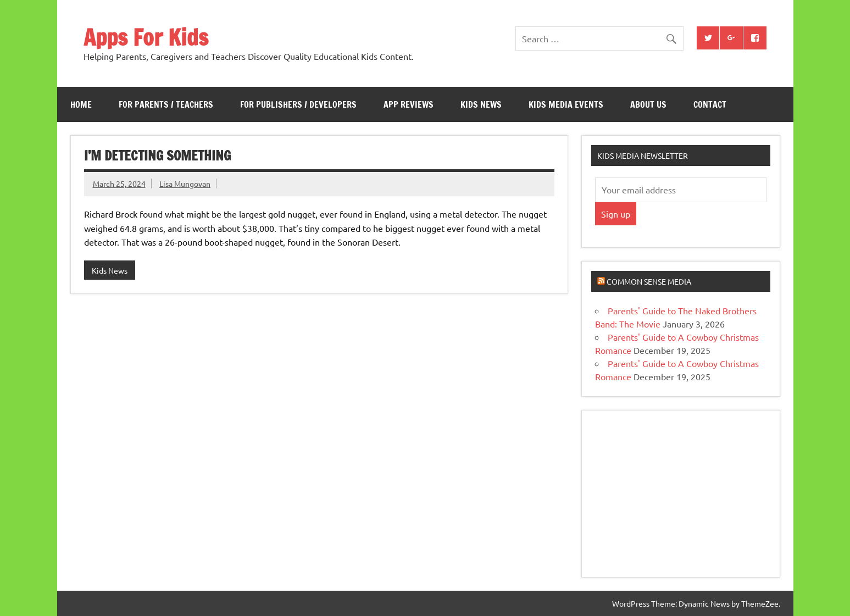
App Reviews (409, 104)
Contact (710, 104)
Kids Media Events (566, 104)
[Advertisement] (677, 492)
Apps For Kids (146, 37)
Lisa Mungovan (185, 184)
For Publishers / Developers (298, 104)
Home (81, 104)
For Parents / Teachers (166, 104)
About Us (648, 104)
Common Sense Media (649, 281)
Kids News (481, 104)
